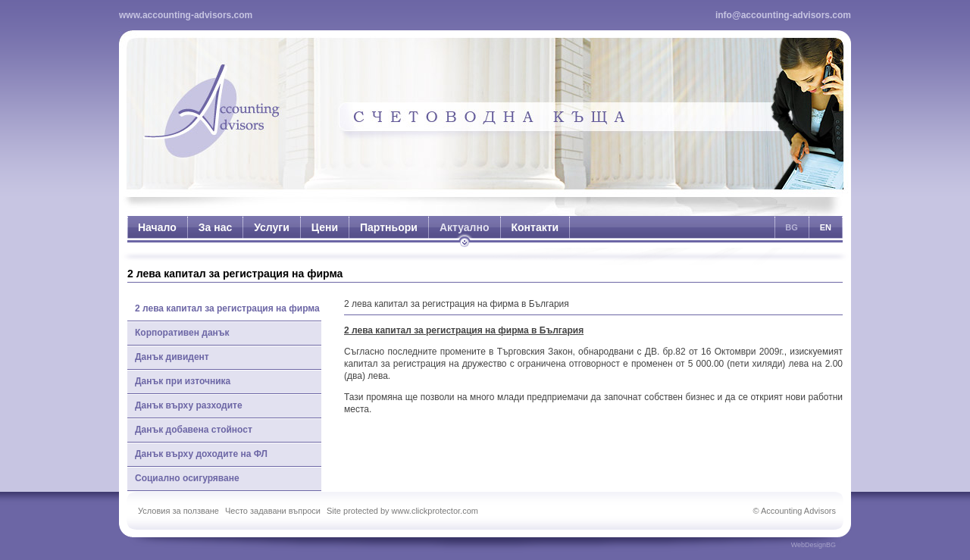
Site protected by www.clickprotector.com (402, 511)
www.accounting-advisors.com (186, 15)
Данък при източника (183, 381)
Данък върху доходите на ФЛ (201, 454)
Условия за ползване (178, 511)
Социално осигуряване (187, 478)
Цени (325, 227)
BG (792, 227)
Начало (157, 227)
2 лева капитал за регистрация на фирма (227, 308)
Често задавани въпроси (273, 511)
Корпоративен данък (182, 333)
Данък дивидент (172, 357)
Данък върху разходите (189, 405)
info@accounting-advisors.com (783, 15)
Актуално (465, 227)
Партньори (389, 227)
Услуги (272, 227)
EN (826, 227)
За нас (215, 227)
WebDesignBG (814, 545)
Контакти (535, 227)
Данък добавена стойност (194, 430)
